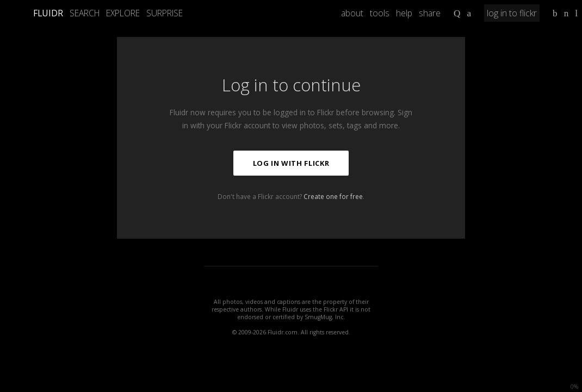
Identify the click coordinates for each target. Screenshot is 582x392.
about (352, 13)
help (404, 13)
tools (380, 13)
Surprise (165, 13)
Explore (123, 13)
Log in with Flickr (291, 163)
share (430, 13)
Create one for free (333, 196)
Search (85, 13)
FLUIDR (48, 13)
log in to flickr (512, 13)
